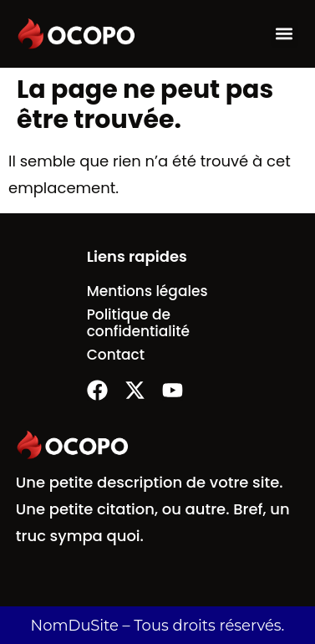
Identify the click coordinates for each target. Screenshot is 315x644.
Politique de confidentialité (138, 323)
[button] (285, 34)
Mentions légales (147, 291)
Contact (116, 355)
